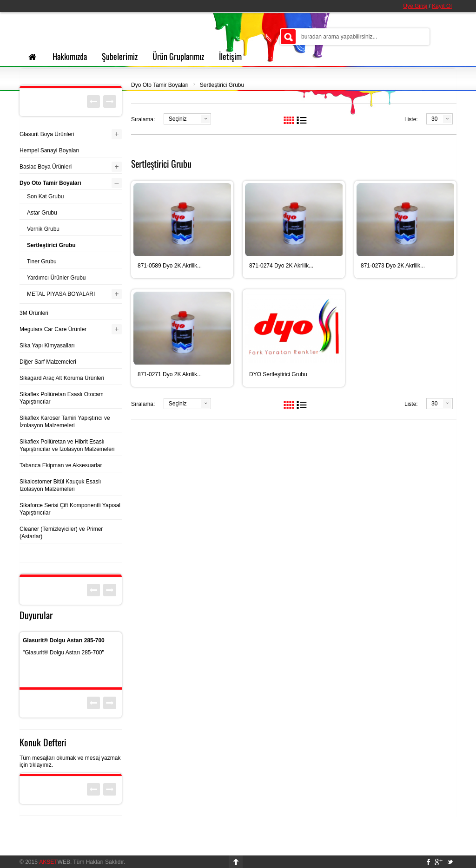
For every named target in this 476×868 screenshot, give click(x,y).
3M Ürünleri (34, 313)
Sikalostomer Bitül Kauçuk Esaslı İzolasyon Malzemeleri (60, 485)
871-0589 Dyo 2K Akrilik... (170, 266)
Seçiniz (178, 119)
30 (434, 119)
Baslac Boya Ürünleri (46, 167)
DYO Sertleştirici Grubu (278, 374)
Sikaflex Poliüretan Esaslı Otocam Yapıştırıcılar (62, 398)
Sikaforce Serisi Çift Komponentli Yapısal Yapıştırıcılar (70, 509)
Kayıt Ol (442, 6)
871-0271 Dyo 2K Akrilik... (170, 374)
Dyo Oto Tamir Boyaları (160, 85)
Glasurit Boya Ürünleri (47, 134)
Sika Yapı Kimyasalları (47, 346)
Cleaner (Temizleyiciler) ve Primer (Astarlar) (61, 533)
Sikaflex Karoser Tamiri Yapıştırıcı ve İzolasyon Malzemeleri (65, 422)
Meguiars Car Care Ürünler (53, 329)
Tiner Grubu (42, 261)
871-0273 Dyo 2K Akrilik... (393, 266)
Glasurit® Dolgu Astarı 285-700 (64, 640)
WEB (55, 862)
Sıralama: (143, 119)
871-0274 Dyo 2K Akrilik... (281, 266)
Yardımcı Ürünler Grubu (56, 278)
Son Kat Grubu (45, 196)
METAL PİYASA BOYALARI (61, 294)
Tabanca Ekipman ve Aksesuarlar (61, 465)
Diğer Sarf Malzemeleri (48, 362)
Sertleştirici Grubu (222, 85)
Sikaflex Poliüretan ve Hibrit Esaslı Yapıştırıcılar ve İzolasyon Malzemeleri (67, 445)
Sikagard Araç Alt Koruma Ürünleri (62, 378)
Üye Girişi (415, 6)
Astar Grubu (42, 213)
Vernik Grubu (43, 229)
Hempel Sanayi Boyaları (50, 150)
